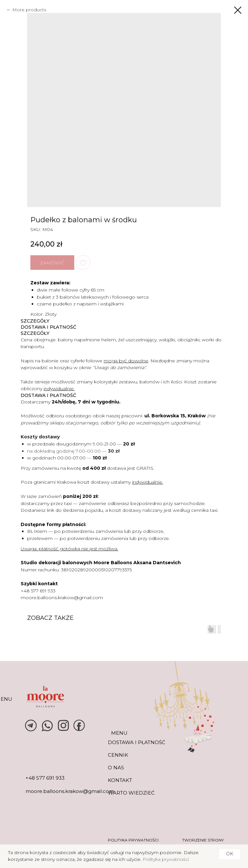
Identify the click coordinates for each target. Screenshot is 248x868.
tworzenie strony (203, 840)
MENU (119, 733)
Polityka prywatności (166, 859)
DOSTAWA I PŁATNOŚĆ (137, 742)
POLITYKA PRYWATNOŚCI (133, 840)
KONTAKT (120, 780)
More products (29, 10)
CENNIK (118, 755)
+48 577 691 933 (38, 591)
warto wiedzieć (131, 793)
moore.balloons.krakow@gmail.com (62, 598)
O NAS (116, 768)
